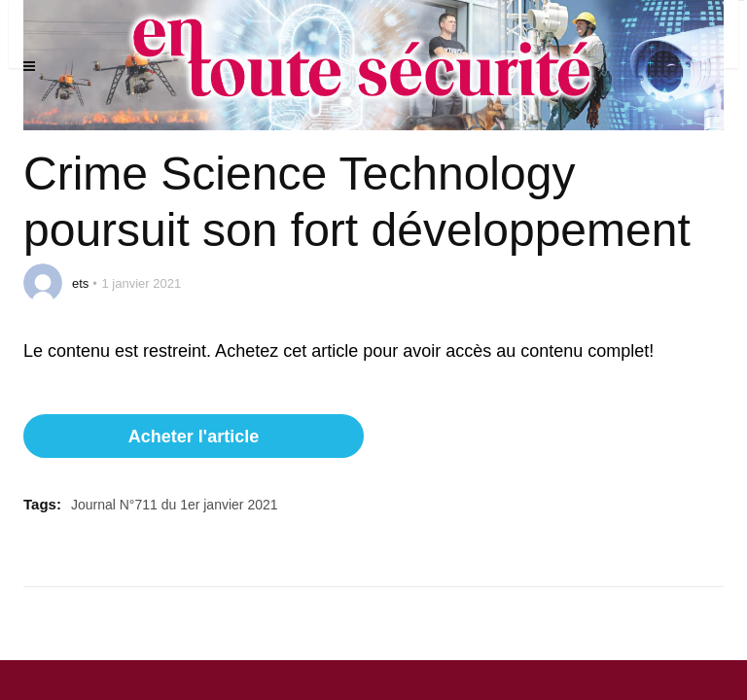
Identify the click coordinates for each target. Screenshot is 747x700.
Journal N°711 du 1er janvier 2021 (175, 505)
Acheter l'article (194, 437)
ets (80, 283)
